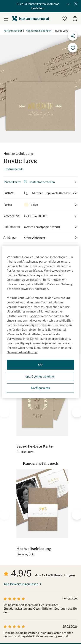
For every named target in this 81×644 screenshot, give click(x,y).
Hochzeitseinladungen (38, 31)
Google (34, 316)
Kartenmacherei (13, 31)
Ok (40, 365)
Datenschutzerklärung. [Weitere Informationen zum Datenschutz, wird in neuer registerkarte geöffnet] (22, 352)
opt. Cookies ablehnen (40, 376)
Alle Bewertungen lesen (21, 584)
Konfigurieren (40, 388)
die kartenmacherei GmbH (30, 18)
